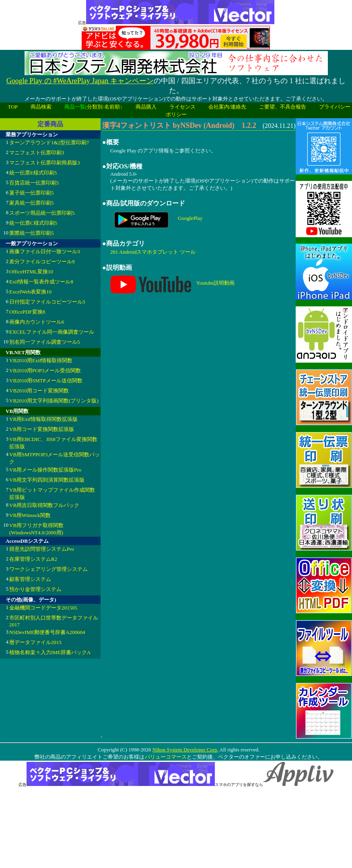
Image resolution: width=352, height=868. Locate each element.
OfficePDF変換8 (27, 312)
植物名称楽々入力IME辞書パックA (50, 652)
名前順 (112, 107)
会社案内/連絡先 (227, 107)
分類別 (95, 107)
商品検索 (41, 107)
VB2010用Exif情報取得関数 (41, 360)
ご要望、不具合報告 (283, 107)
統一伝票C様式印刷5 (33, 223)
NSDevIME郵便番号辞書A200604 (47, 632)
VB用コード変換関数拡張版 (42, 429)
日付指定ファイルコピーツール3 (47, 302)
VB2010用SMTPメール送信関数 (46, 381)
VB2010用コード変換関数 (39, 391)
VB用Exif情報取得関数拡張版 (43, 419)
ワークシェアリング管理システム (48, 569)
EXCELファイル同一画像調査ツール (52, 332)
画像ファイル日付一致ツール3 (45, 251)
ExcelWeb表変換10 (30, 292)
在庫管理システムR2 (33, 559)
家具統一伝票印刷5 (32, 203)
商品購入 (146, 107)
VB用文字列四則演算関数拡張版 (47, 480)
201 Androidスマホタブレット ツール (153, 252)
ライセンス (182, 107)
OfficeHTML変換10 (31, 272)
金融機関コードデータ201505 (43, 608)
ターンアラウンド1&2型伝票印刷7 (49, 143)
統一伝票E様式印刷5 (33, 173)
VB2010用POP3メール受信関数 (45, 370)
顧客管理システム (30, 579)
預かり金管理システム (35, 589)
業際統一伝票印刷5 (32, 233)
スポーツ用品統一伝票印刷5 (42, 213)
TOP (13, 107)
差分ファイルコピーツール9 (42, 262)
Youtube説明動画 (215, 282)
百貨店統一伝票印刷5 (34, 183)
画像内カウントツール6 (37, 322)
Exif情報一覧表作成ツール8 (41, 282)
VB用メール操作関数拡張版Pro (45, 470)
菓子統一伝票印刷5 (32, 193)
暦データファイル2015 (35, 642)
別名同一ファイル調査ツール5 (45, 342)
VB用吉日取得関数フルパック (44, 505)
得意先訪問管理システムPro (42, 549)
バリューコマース (166, 757)
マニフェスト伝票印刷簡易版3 (45, 163)
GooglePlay (190, 218)
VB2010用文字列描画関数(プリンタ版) (54, 401)
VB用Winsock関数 (30, 515)
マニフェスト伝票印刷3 (37, 153)
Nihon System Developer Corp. (185, 750)
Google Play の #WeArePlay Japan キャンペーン (80, 81)
